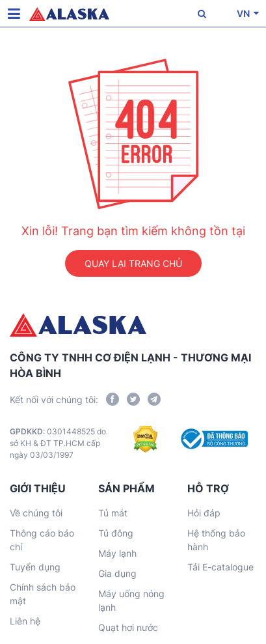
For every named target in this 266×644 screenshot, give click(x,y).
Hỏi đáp (204, 513)
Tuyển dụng (35, 567)
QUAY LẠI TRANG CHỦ (133, 263)
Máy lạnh (117, 553)
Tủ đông (116, 533)
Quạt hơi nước (128, 627)
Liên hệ (25, 621)
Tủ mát (113, 513)
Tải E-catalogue (220, 567)
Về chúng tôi (36, 513)
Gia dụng (117, 573)
